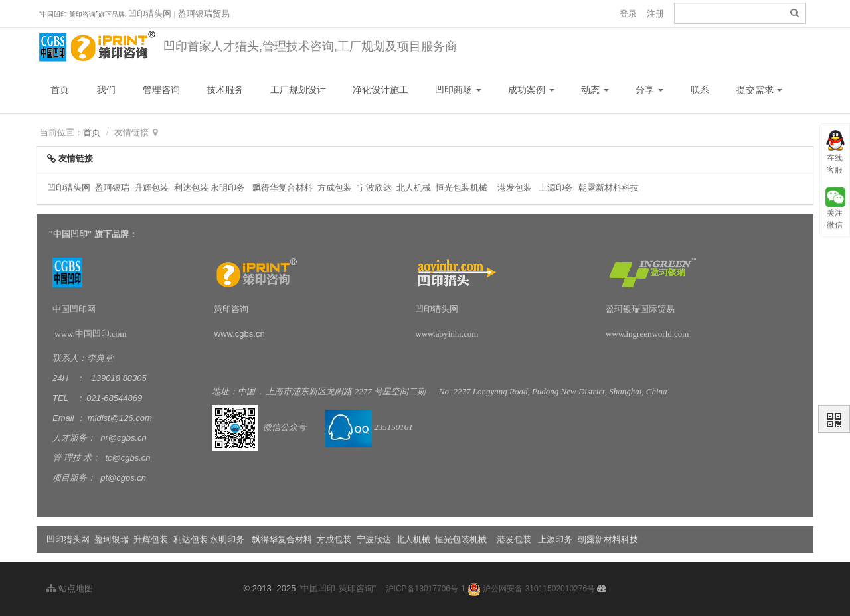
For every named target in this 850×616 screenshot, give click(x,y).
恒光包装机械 (462, 188)
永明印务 (228, 188)
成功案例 (531, 90)
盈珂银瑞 (112, 188)
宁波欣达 (375, 188)
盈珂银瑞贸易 (204, 14)
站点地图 (70, 588)
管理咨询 (161, 90)
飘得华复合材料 (283, 188)
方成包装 (335, 188)
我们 (106, 90)
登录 (628, 14)
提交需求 (760, 90)
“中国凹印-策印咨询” (337, 588)
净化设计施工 (381, 90)
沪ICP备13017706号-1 (426, 589)
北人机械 (415, 188)
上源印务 (556, 188)
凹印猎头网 (150, 14)
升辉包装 (153, 188)
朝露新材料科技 (609, 188)
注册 (655, 14)
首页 (60, 90)
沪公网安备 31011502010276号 (531, 589)
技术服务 (225, 90)
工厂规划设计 (298, 90)
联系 (700, 90)
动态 (595, 90)
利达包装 (191, 188)
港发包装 (515, 188)
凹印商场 (458, 90)
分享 (649, 90)
